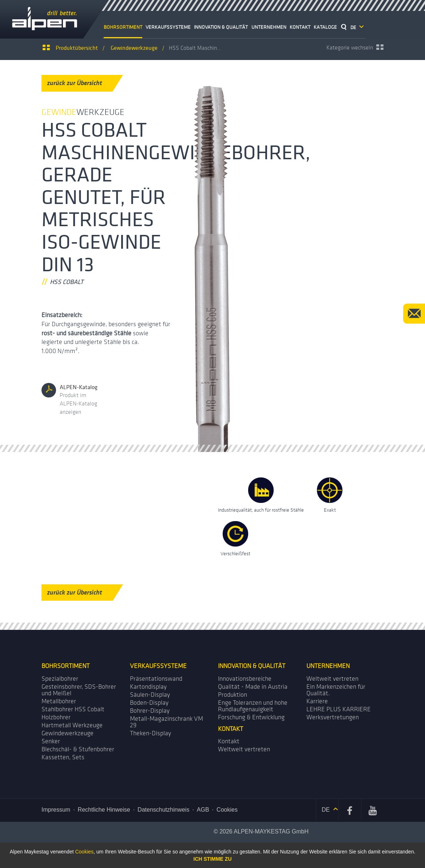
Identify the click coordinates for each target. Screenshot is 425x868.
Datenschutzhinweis (163, 810)
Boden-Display (149, 703)
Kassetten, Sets (63, 757)
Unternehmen (269, 27)
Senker (51, 741)
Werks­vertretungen (333, 717)
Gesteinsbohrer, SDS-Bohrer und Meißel (79, 690)
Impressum (56, 810)
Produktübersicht (77, 48)
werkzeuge (134, 48)
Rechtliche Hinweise (104, 810)
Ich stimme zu (213, 859)
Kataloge (325, 27)
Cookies (227, 810)
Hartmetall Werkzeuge (72, 725)
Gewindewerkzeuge (67, 733)
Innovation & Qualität (221, 27)
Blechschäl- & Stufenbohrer (78, 749)
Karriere (317, 701)
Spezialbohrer (60, 679)
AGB (203, 810)
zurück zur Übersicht (80, 83)
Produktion (233, 695)
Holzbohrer (56, 717)
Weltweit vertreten (332, 679)
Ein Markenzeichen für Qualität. (336, 690)
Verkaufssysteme (168, 27)
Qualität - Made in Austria (253, 687)
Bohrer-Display (150, 711)
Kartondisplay (148, 687)
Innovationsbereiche (245, 679)
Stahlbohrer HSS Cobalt (73, 709)
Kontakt (300, 27)
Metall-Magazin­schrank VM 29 (166, 722)
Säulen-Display (150, 695)
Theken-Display (150, 733)
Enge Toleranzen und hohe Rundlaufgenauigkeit (253, 706)
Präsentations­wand (156, 679)
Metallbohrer (59, 701)
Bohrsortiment (123, 27)
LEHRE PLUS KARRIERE (339, 709)
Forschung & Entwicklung (251, 717)
